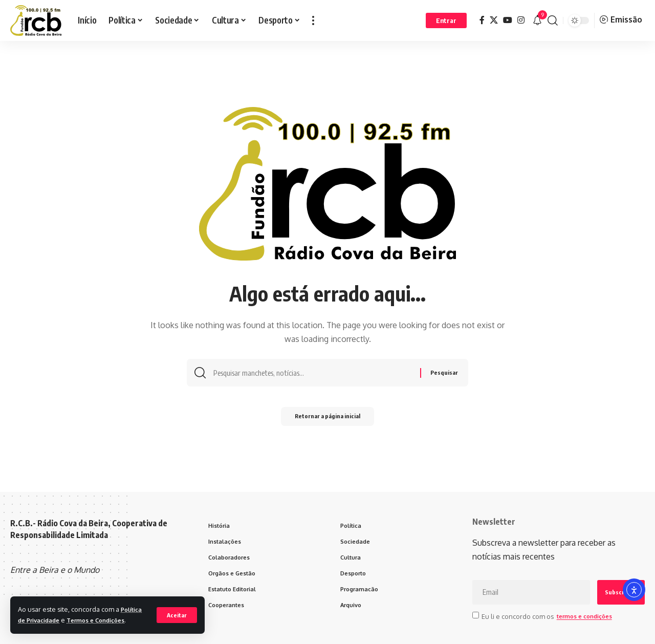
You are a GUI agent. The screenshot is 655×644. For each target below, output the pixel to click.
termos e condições (588, 616)
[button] (176, 609)
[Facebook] (482, 20)
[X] (494, 20)
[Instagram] (521, 20)
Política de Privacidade (55, 609)
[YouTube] (508, 20)
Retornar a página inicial (328, 420)
